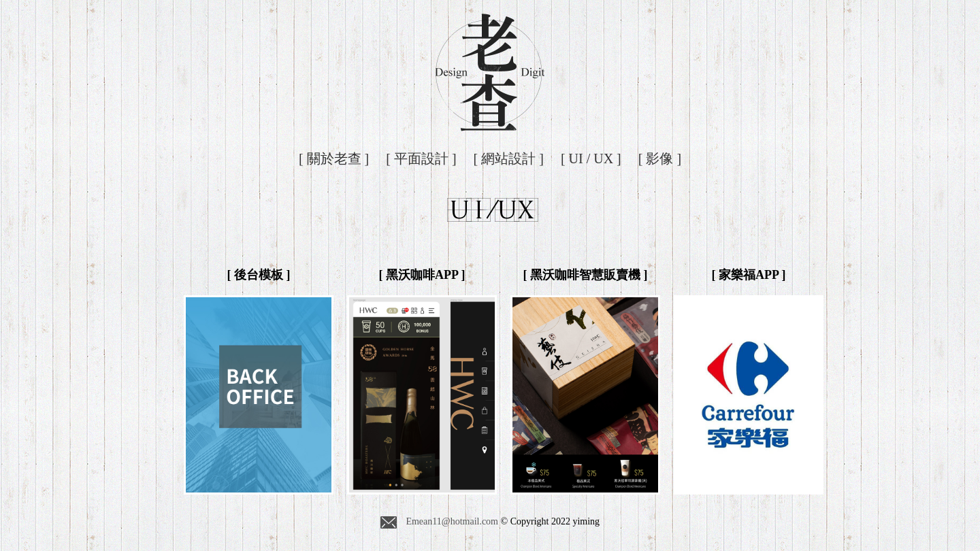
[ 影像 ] (660, 158)
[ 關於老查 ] (334, 158)
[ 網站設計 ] (509, 158)
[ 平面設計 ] (421, 158)
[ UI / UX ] (591, 158)
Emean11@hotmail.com (439, 522)
